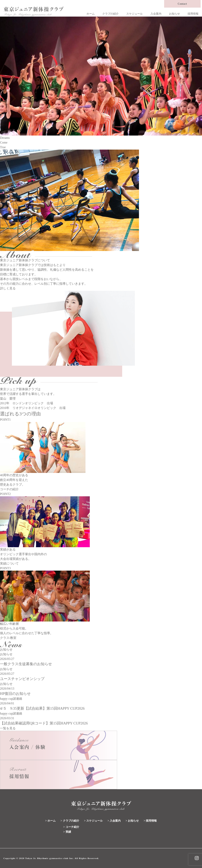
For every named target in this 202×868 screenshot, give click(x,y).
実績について (9, 563)
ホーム (91, 14)
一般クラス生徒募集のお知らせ (26, 664)
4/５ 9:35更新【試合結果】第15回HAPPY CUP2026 (42, 708)
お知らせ (174, 14)
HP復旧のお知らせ (15, 694)
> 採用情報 (150, 821)
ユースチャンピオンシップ (22, 679)
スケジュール (134, 14)
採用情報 (193, 14)
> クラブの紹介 (70, 821)
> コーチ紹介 (71, 827)
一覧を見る (8, 728)
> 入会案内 (114, 821)
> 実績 (67, 832)
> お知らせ (132, 821)
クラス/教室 (8, 638)
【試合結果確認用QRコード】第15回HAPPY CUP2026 (44, 723)
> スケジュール (93, 821)
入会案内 (156, 14)
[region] (101, 76)
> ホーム (50, 821)
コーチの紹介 (9, 489)
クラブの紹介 (110, 14)
